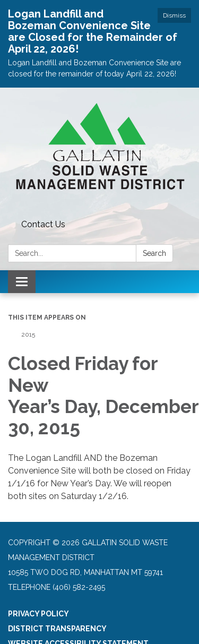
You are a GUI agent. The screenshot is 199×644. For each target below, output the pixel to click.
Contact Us (43, 224)
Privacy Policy (38, 614)
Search (154, 253)
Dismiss (174, 15)
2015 (28, 334)
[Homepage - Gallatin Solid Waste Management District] (99, 152)
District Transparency (57, 629)
